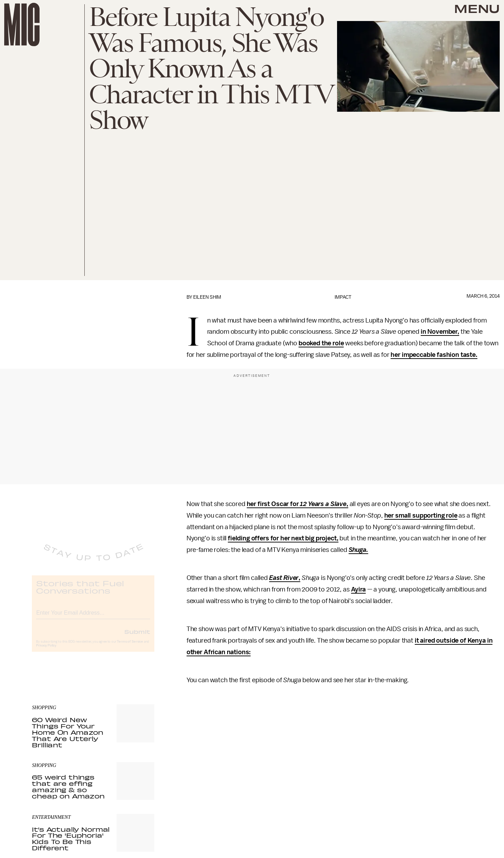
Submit (137, 637)
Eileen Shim (207, 297)
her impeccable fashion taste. (434, 355)
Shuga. (358, 550)
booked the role (321, 343)
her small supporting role (421, 516)
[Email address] (93, 617)
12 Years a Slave (323, 504)
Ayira (358, 589)
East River (284, 578)
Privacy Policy (46, 651)
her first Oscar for (274, 504)
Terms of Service (130, 647)
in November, (440, 332)
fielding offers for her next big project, (283, 538)
